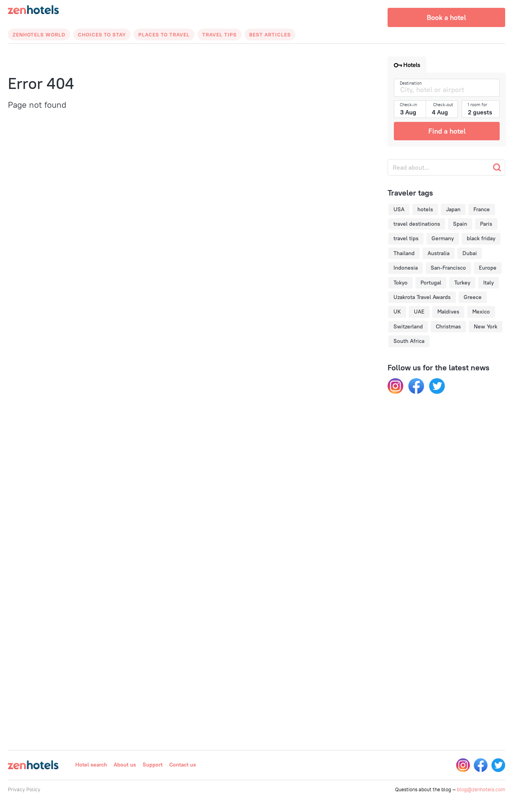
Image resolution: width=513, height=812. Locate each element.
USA (399, 209)
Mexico (481, 312)
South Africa (409, 341)
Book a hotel (446, 17)
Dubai (470, 253)
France (482, 209)
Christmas (448, 326)
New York (486, 326)
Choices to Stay (102, 34)
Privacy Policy (24, 789)
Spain (460, 224)
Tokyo (401, 283)
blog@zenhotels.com (481, 789)
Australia (439, 253)
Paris (486, 224)
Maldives (448, 312)
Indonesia (406, 268)
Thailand (404, 253)
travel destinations (417, 224)
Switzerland (408, 326)
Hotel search (91, 765)
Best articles (270, 34)
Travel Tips (219, 34)
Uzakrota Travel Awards (422, 297)
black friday (481, 238)
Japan (453, 209)
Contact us (183, 765)
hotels (425, 209)
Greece (473, 297)
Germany (443, 238)
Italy (489, 283)
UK (397, 312)
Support (153, 765)
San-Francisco (448, 268)
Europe (488, 268)
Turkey (462, 283)
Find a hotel (447, 131)
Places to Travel (164, 34)
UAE (419, 312)
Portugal (431, 283)
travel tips (406, 238)
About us (125, 765)
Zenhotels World (39, 34)
